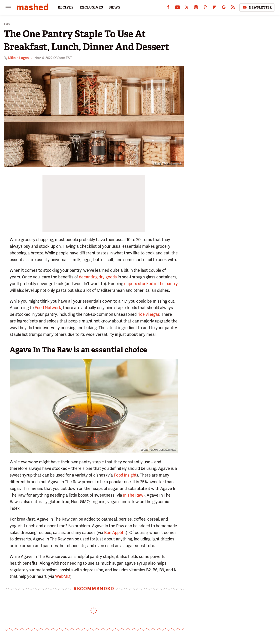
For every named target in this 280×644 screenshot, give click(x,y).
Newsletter (257, 7)
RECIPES (66, 7)
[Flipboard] (214, 8)
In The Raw (133, 495)
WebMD (63, 576)
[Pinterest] (205, 8)
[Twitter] (187, 8)
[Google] (224, 8)
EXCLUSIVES (91, 7)
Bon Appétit (115, 532)
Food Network (48, 308)
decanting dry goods (98, 277)
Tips (7, 24)
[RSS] (233, 8)
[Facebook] (168, 8)
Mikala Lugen (18, 58)
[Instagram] (196, 8)
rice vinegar (148, 314)
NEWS (115, 7)
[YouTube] (178, 8)
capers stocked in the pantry (151, 284)
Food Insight (125, 475)
